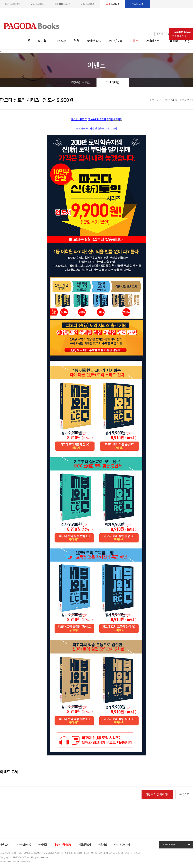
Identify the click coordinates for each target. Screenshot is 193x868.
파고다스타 (38, 4)
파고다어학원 (13, 4)
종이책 (42, 41)
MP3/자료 (115, 41)
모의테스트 (152, 41)
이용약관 (103, 845)
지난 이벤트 (113, 83)
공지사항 (43, 845)
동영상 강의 (94, 41)
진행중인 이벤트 (80, 83)
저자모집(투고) (24, 845)
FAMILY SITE (169, 845)
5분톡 (138, 4)
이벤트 (134, 41)
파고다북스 (113, 4)
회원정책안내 (85, 845)
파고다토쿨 (88, 4)
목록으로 (184, 795)
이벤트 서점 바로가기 (157, 794)
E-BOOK (60, 41)
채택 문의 (5, 845)
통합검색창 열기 (189, 41)
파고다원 (63, 4)
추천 (76, 41)
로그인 (160, 34)
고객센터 (172, 41)
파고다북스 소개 (122, 845)
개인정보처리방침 (63, 845)
